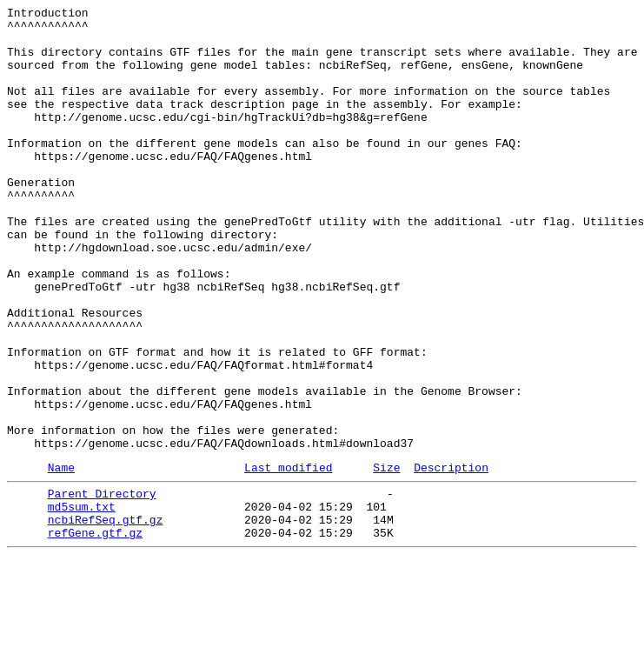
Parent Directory (102, 587)
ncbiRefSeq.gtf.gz (106, 618)
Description (451, 558)
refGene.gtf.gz (95, 634)
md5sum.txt (82, 603)
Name (61, 558)
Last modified (288, 558)
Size (386, 558)
